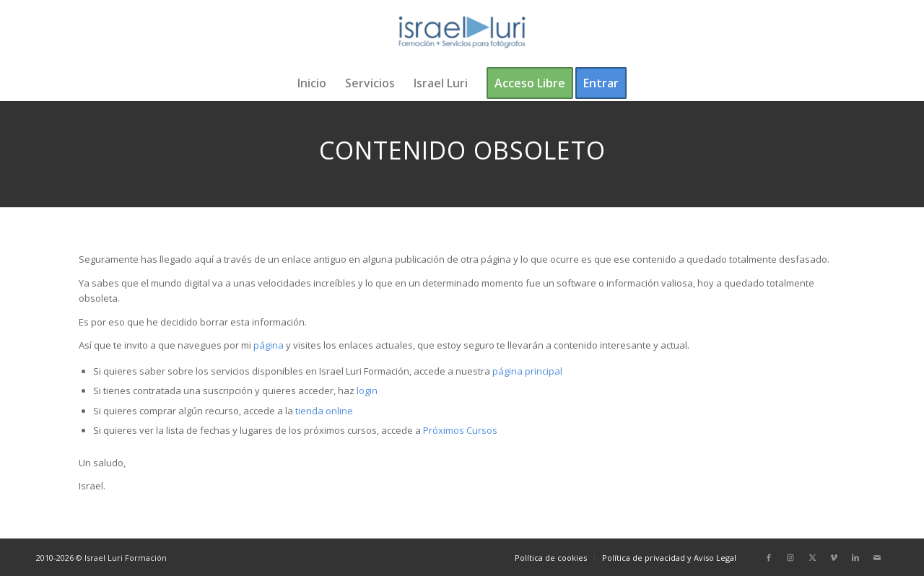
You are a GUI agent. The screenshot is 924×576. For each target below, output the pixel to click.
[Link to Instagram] (790, 557)
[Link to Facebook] (769, 557)
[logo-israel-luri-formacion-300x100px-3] (462, 32)
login (367, 390)
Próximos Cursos (459, 430)
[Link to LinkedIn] (855, 557)
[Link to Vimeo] (834, 557)
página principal (527, 371)
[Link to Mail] (877, 557)
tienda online (324, 411)
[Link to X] (812, 557)
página (269, 345)
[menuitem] (312, 83)
